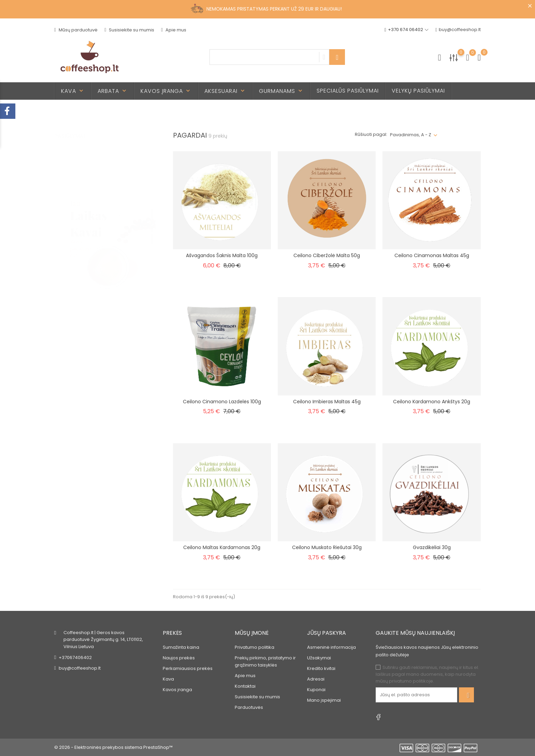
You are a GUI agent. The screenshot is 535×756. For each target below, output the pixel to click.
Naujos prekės (179, 658)
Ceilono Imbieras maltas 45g (327, 402)
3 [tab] (152, 232)
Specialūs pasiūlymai (348, 91)
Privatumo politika (255, 647)
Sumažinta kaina (181, 647)
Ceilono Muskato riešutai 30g (327, 547)
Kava (73, 91)
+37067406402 (75, 657)
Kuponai (316, 690)
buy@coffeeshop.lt (458, 30)
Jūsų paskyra (327, 633)
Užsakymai (319, 658)
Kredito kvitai (321, 668)
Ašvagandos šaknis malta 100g (222, 255)
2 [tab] (152, 219)
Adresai (316, 679)
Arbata (113, 91)
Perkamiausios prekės (188, 668)
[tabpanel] (105, 221)
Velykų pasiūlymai (418, 91)
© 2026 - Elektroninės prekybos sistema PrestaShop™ (113, 747)
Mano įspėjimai (324, 700)
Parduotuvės (249, 707)
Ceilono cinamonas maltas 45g (432, 255)
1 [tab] (152, 207)
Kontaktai (245, 686)
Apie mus (174, 30)
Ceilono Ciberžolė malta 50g (327, 255)
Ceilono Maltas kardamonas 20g (222, 547)
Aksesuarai (225, 91)
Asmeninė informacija (331, 647)
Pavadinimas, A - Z (411, 135)
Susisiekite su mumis (129, 30)
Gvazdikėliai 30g (432, 547)
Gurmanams (281, 91)
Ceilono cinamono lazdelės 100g (222, 402)
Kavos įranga (166, 91)
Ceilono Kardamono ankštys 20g (432, 402)
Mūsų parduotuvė (76, 30)
